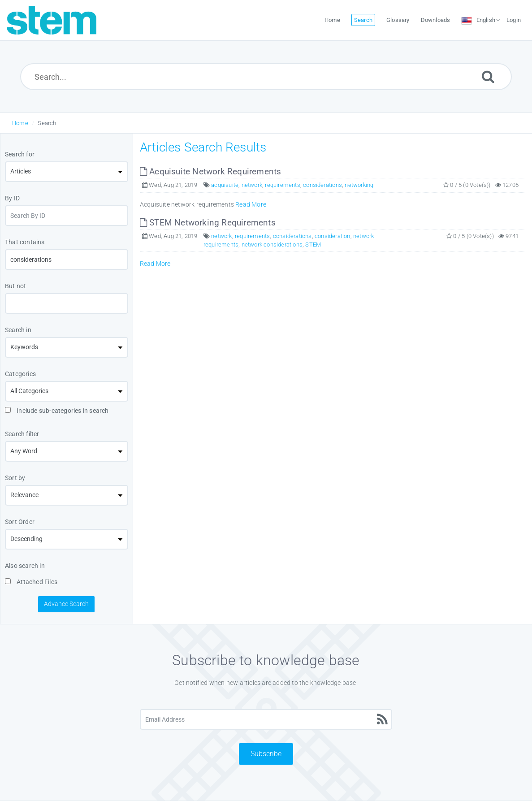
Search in (18, 330)
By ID (12, 198)
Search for (20, 154)
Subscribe (266, 754)
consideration (333, 236)
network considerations (272, 245)
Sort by (15, 478)
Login (514, 20)
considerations (322, 185)
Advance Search (66, 604)
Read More (251, 204)
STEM (313, 245)
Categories (20, 374)
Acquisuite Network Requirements (211, 171)
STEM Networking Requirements (208, 223)
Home (20, 123)
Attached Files (31, 582)
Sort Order (20, 522)
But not (15, 286)
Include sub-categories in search (57, 411)
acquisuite (225, 185)
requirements (282, 185)
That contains (25, 242)
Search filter (22, 434)
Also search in (25, 566)
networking (359, 185)
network (252, 185)
